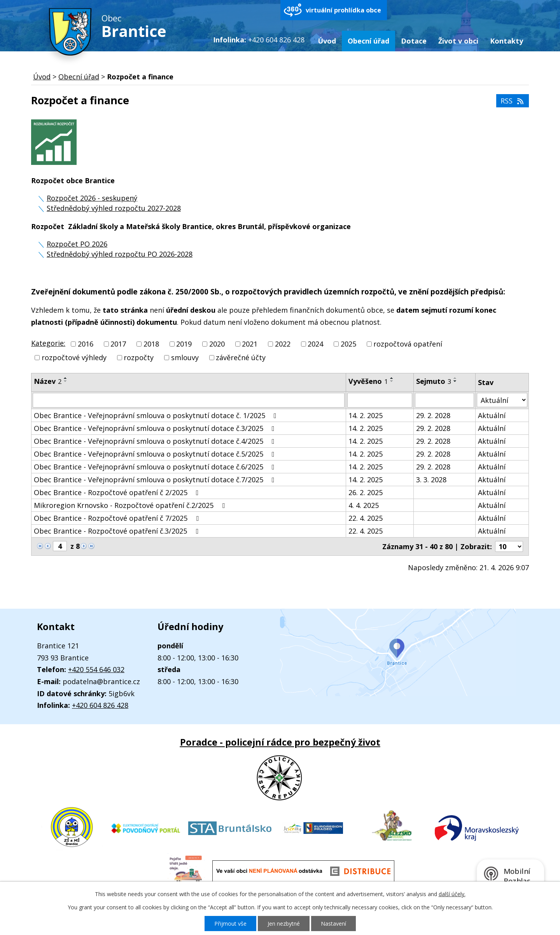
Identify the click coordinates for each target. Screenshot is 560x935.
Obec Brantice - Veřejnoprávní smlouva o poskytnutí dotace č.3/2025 (156, 428)
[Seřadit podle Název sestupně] (66, 381)
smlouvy (185, 358)
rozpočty (139, 358)
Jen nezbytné (284, 924)
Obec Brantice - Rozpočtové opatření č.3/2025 (118, 531)
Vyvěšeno (368, 381)
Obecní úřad (368, 41)
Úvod (327, 41)
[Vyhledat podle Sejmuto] (444, 400)
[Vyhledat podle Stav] (502, 400)
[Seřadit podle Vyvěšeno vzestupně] (392, 378)
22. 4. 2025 (366, 518)
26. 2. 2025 (366, 492)
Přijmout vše (230, 924)
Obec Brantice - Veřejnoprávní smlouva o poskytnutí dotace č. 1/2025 (157, 415)
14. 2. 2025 (366, 415)
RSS (513, 101)
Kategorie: (48, 343)
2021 (250, 344)
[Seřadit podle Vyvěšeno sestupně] (392, 381)
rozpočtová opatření (408, 344)
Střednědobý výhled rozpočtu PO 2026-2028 (120, 254)
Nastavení (333, 924)
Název (48, 381)
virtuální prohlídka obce (343, 10)
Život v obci (458, 41)
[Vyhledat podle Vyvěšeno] (380, 400)
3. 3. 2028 (431, 480)
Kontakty (507, 41)
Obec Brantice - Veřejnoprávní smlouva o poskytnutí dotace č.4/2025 (156, 441)
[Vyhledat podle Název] (189, 400)
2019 (184, 344)
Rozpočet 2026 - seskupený (92, 198)
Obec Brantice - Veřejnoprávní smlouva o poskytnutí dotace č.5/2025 (156, 454)
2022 (283, 344)
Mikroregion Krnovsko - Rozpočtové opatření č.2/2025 (131, 505)
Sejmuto (434, 381)
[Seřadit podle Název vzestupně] (66, 378)
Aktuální (492, 415)
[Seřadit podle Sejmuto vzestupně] (455, 378)
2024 (315, 344)
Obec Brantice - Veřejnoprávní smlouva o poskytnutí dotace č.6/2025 (156, 467)
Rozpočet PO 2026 (77, 244)
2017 (118, 344)
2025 (348, 344)
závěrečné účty (241, 358)
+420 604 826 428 (100, 705)
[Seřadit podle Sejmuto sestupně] (455, 381)
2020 (217, 344)
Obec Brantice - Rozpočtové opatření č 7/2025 (118, 518)
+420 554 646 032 (96, 669)
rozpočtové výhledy (74, 358)
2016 (86, 344)
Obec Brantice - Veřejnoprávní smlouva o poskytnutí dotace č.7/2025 (156, 480)
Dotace (414, 41)
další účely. (452, 894)
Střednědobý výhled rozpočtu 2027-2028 (114, 208)
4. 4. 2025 (364, 505)
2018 (151, 344)
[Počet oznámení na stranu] (509, 546)
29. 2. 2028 (433, 415)
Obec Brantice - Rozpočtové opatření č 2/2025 (118, 492)
